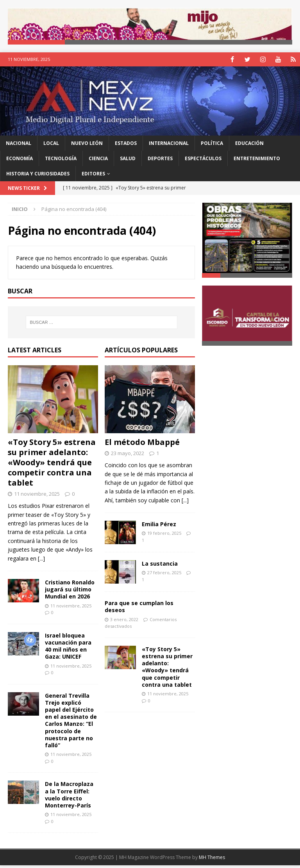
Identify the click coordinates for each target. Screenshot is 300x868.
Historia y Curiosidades (38, 177)
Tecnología (61, 162)
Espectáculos (203, 162)
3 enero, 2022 (124, 622)
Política (212, 146)
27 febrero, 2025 (164, 576)
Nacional (19, 146)
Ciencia (98, 162)
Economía (20, 162)
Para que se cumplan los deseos (139, 610)
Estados (126, 146)
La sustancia (160, 567)
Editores (93, 177)
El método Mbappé (142, 445)
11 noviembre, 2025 (37, 497)
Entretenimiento (257, 162)
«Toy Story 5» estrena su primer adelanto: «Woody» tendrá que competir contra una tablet (52, 465)
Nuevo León (87, 146)
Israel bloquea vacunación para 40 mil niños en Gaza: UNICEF (68, 649)
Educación (249, 146)
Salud (128, 162)
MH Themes (212, 860)
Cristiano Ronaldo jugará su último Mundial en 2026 (70, 592)
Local (51, 146)
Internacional (169, 146)
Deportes (160, 162)
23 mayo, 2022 (128, 456)
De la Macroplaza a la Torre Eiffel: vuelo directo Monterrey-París (69, 798)
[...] (41, 562)
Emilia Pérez (159, 527)
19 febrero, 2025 (164, 536)
